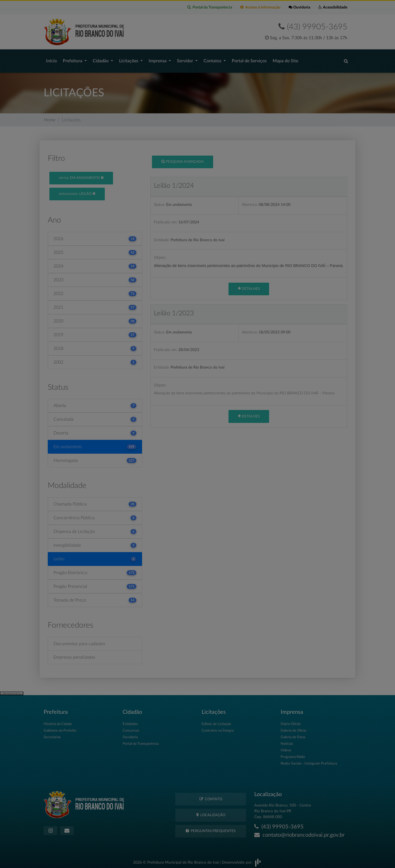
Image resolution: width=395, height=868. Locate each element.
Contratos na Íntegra (218, 728)
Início (51, 60)
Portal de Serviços (249, 60)
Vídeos (286, 748)
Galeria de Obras (294, 728)
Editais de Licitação (216, 721)
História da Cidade (58, 721)
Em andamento (81, 175)
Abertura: (250, 202)
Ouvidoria (299, 7)
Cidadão (101, 60)
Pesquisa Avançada (183, 159)
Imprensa (158, 60)
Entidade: (162, 237)
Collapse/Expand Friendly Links (12, 691)
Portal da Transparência (210, 7)
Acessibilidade (333, 7)
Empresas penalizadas (74, 654)
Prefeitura (73, 60)
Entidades (130, 721)
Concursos (131, 728)
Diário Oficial (290, 721)
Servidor (186, 60)
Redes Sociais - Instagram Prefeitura (309, 761)
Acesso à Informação (260, 7)
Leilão (77, 191)
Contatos (213, 60)
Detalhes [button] (249, 286)
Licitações (129, 60)
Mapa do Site (285, 60)
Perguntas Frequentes (211, 828)
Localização (211, 812)
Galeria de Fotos (293, 734)
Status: (160, 202)
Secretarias (52, 734)
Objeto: (160, 255)
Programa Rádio (293, 754)
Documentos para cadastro (79, 641)
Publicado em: (166, 219)
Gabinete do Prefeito (60, 728)
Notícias (287, 741)
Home (50, 117)
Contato (211, 796)
